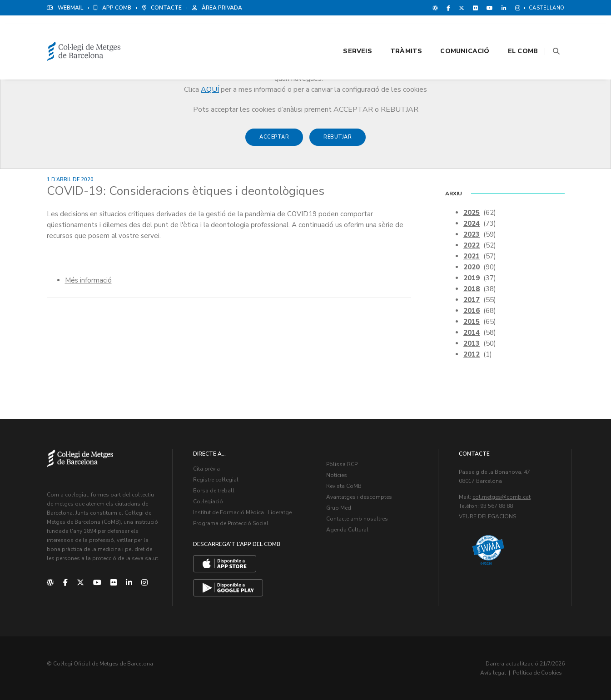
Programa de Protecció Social (231, 523)
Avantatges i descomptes (359, 496)
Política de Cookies (537, 673)
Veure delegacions (487, 516)
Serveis (346, 32)
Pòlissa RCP (342, 464)
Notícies (337, 475)
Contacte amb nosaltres (357, 518)
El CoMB (512, 32)
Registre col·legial (216, 479)
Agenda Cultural (347, 529)
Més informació (88, 280)
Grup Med (339, 507)
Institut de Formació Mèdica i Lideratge (242, 512)
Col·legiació (208, 501)
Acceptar (274, 141)
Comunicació (454, 32)
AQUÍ (210, 89)
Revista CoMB (344, 486)
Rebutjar (338, 141)
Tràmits (395, 32)
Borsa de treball (214, 490)
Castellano (547, 8)
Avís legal (493, 673)
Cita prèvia (206, 468)
